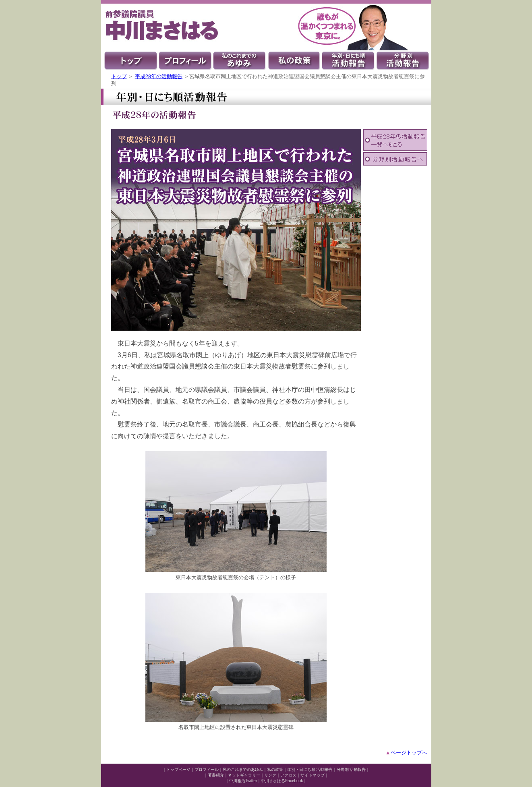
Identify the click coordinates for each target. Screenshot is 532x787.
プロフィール (207, 769)
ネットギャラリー (244, 775)
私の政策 (275, 769)
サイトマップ (313, 775)
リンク (270, 775)
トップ (119, 76)
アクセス (288, 775)
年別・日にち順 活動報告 (310, 769)
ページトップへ (409, 753)
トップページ (178, 769)
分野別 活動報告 (351, 769)
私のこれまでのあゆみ (243, 769)
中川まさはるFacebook (282, 781)
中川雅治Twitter (243, 781)
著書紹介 (216, 775)
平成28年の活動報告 (159, 76)
